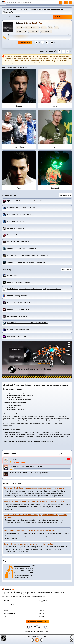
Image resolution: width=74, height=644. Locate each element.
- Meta (12, 275)
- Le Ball (19, 309)
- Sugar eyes (16, 235)
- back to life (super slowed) (21, 208)
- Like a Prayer (17, 336)
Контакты (42, 616)
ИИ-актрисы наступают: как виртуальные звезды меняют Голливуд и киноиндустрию (36, 501)
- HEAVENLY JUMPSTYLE (27, 323)
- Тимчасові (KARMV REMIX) (22, 242)
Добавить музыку (63, 17)
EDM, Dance (21, 17)
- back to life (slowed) (19, 215)
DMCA (47, 632)
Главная (5, 17)
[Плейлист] (72, 641)
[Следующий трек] (42, 640)
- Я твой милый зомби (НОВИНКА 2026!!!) (28, 255)
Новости (41, 613)
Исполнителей (19, 578)
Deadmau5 (55, 188)
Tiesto (19, 188)
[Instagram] (39, 627)
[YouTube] (35, 627)
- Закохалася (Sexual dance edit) (25, 201)
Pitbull (55, 147)
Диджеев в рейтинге (22, 575)
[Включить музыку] (37, 640)
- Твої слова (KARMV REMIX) (22, 249)
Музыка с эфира (44, 607)
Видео (6, 610)
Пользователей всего (22, 566)
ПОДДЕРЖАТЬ (43, 601)
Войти (66, 3)
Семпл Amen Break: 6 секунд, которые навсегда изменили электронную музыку (34, 488)
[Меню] (71, 3)
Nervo (55, 106)
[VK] (47, 627)
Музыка (12, 17)
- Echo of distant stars (18, 330)
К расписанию (65, 454)
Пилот (16, 459)
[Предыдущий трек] (32, 640)
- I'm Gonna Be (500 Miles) (26, 262)
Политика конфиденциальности (34, 632)
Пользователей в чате (22, 568)
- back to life (16, 221)
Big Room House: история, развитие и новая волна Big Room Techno (30, 544)
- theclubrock (18, 316)
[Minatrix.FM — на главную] (3, 3)
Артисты (41, 610)
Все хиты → (67, 269)
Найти (60, 3)
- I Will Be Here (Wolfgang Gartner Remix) (34, 289)
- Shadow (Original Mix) (18, 302)
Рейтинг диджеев (9, 613)
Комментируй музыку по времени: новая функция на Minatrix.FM (29, 531)
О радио (41, 604)
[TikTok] (27, 627)
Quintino (19, 106)
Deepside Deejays (19, 147)
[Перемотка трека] (42, 469)
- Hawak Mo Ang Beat (18, 282)
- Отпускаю (15, 228)
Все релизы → (66, 195)
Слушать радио (20, 462)
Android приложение (37, 622)
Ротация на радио (9, 604)
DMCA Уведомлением (42, 63)
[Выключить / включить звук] (72, 637)
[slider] (39, 37)
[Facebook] (43, 627)
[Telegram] (31, 627)
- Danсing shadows (17, 296)
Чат (5, 616)
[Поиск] (34, 3)
